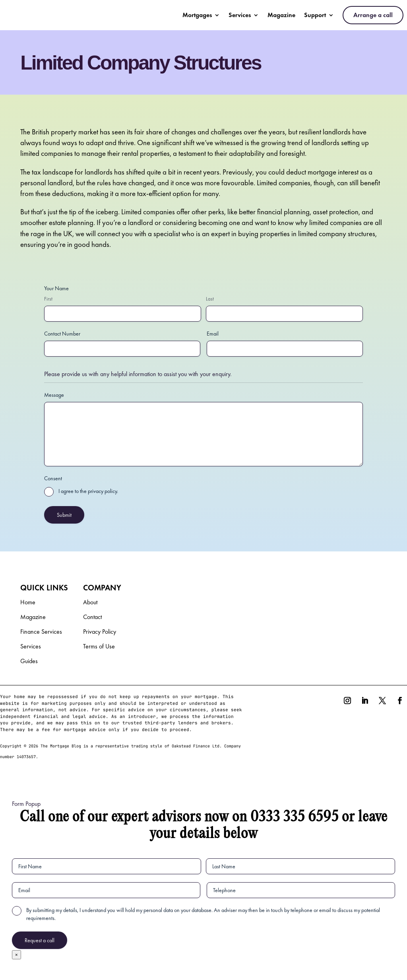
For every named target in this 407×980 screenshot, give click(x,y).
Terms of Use (99, 647)
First (48, 299)
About (90, 603)
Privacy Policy (100, 632)
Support (315, 15)
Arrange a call (373, 15)
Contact (92, 618)
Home (28, 603)
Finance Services (41, 632)
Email (213, 334)
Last (210, 299)
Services (240, 15)
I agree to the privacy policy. (88, 491)
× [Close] (16, 955)
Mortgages (197, 15)
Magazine (281, 15)
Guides (29, 662)
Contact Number (62, 334)
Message (54, 395)
